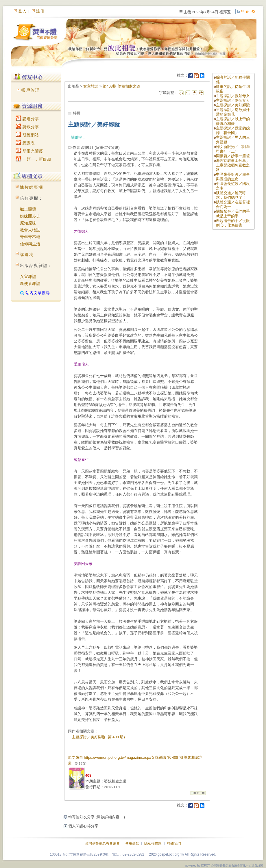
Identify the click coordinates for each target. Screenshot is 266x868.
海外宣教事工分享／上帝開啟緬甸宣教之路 (233, 165)
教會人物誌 (30, 230)
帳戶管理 (31, 90)
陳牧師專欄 (32, 187)
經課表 (25, 143)
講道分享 (27, 119)
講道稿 (27, 255)
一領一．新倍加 (33, 159)
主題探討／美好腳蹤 (233, 105)
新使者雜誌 (30, 283)
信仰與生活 (30, 244)
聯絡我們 (174, 843)
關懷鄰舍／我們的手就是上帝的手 (233, 214)
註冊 (40, 11)
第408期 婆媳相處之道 (121, 86)
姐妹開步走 (30, 216)
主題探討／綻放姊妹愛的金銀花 (233, 112)
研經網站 (27, 135)
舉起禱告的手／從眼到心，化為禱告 (233, 223)
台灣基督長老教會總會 (102, 843)
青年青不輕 (30, 237)
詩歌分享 (27, 127)
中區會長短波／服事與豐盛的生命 (233, 177)
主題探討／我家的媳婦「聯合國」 (233, 130)
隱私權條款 (153, 843)
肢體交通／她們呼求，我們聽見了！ (231, 195)
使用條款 (132, 843)
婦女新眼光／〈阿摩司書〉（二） (233, 149)
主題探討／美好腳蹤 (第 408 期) (98, 737)
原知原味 (28, 223)
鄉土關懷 (28, 209)
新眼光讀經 (29, 151)
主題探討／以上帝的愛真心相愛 (233, 121)
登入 (23, 11)
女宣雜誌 (28, 277)
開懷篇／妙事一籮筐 (233, 156)
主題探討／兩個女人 (233, 100)
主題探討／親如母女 (233, 96)
